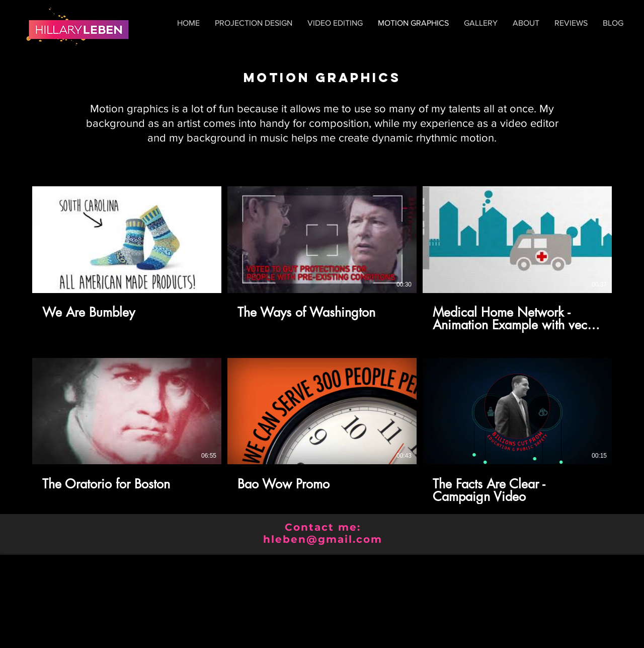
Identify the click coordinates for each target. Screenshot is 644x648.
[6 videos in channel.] (322, 345)
